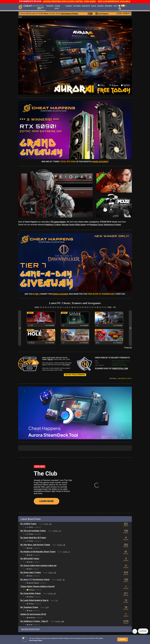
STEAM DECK (57, 7)
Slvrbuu (31, 554)
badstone (32, 568)
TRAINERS (50, 6)
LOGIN (119, 13)
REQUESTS (86, 6)
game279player (34, 533)
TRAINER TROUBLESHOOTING (39, 640)
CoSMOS (69, 6)
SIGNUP (126, 13)
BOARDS (100, 6)
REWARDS (109, 6)
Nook (31, 498)
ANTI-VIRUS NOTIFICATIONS (39, 642)
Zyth (30, 519)
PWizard (32, 540)
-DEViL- (31, 477)
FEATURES (77, 6)
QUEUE (94, 6)
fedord (31, 547)
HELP (115, 6)
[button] (75, 56)
